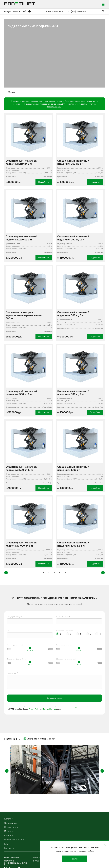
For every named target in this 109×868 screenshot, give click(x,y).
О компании (10, 823)
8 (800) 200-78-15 (54, 11)
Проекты (9, 831)
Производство (12, 827)
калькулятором (54, 107)
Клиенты (9, 835)
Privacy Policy (34, 709)
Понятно (75, 859)
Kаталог (8, 819)
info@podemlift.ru (12, 11)
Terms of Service (49, 709)
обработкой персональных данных (68, 707)
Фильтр (12, 92)
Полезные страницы (15, 840)
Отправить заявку (55, 698)
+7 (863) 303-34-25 (77, 11)
